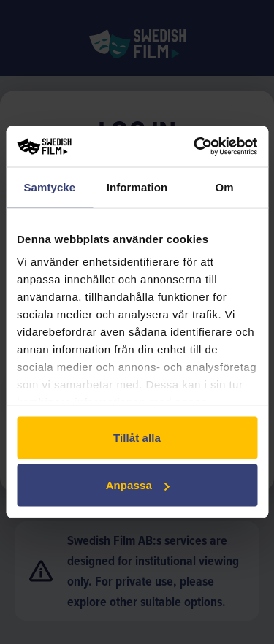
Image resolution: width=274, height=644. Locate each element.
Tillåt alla (137, 437)
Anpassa (138, 485)
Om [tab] (225, 187)
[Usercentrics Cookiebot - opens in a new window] (195, 147)
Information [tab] (137, 187)
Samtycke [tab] (49, 187)
